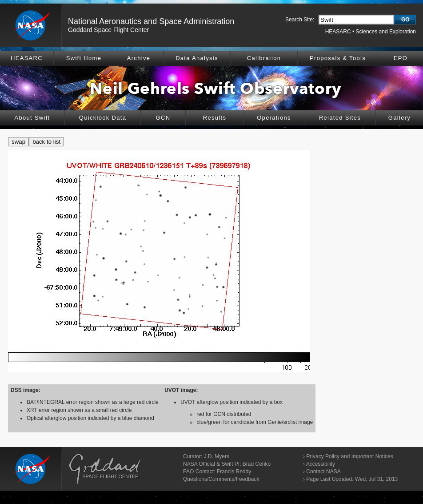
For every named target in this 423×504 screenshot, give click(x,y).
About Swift (32, 118)
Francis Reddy (234, 472)
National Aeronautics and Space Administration (151, 21)
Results (215, 118)
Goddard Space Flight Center (108, 30)
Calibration (264, 58)
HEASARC (338, 32)
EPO (401, 58)
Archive (139, 58)
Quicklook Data (103, 118)
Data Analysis (197, 58)
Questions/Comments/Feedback (221, 479)
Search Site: (300, 20)
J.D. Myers (217, 456)
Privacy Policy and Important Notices (349, 456)
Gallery (399, 118)
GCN (163, 118)
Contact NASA (323, 472)
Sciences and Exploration (386, 32)
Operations (274, 118)
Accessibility (321, 464)
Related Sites (340, 118)
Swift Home (84, 58)
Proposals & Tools (338, 58)
